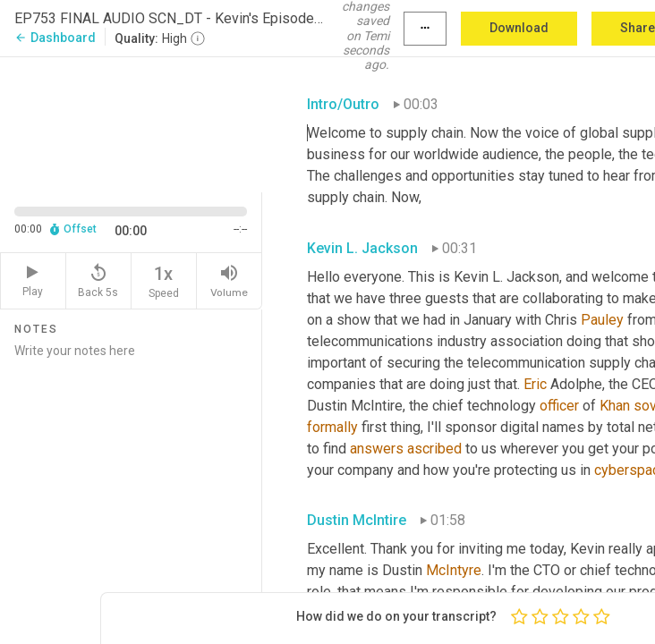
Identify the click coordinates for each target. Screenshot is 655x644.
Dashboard (55, 38)
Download (519, 28)
